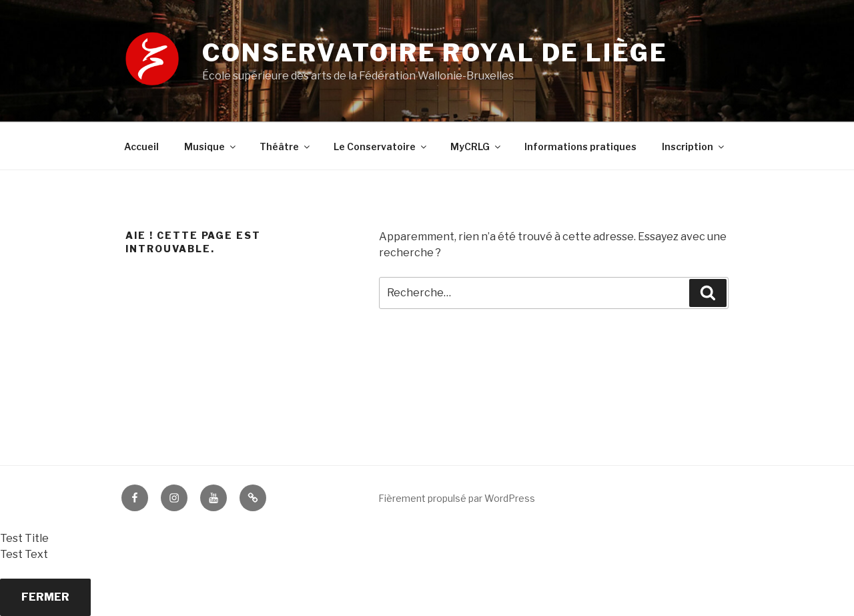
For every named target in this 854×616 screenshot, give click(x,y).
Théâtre (286, 146)
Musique (211, 146)
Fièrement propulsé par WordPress (457, 498)
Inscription (694, 146)
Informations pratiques (580, 146)
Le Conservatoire (381, 146)
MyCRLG (476, 146)
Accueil (141, 146)
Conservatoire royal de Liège (435, 53)
